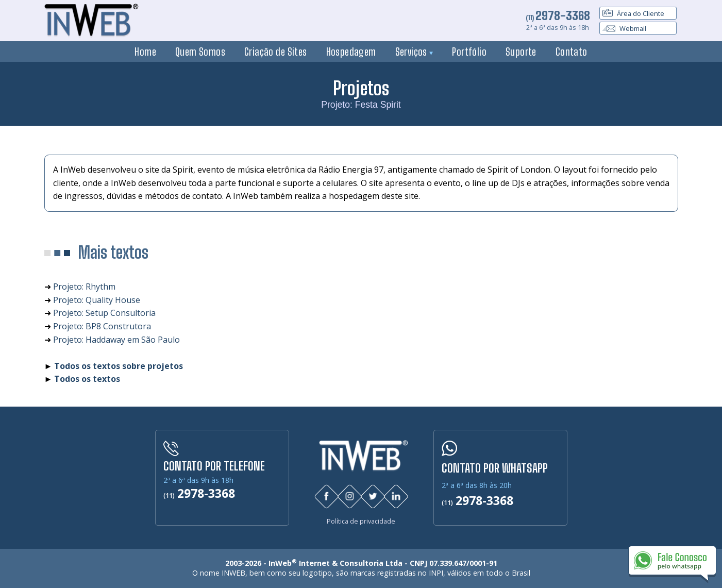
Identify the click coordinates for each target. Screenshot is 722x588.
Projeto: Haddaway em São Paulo (116, 340)
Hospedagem (351, 52)
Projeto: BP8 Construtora (102, 326)
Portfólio (469, 52)
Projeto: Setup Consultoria (104, 313)
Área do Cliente (633, 13)
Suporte (521, 52)
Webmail (624, 28)
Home (145, 52)
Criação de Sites (276, 52)
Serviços (414, 52)
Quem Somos (200, 52)
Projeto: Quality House (97, 300)
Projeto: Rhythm (84, 287)
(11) (558, 18)
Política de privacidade (361, 521)
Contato (572, 52)
